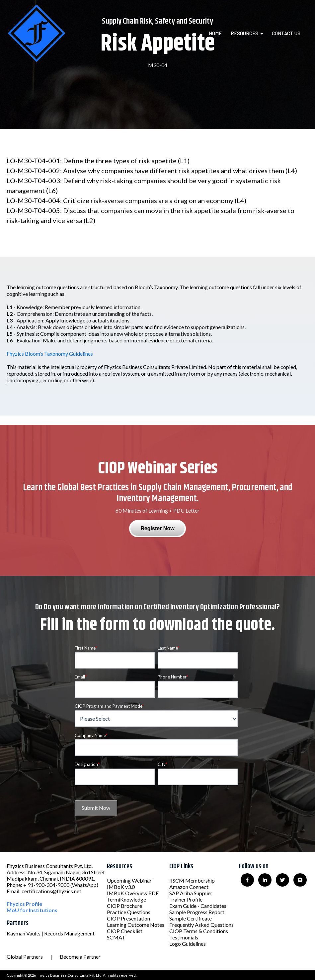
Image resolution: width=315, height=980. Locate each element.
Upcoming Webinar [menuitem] (129, 880)
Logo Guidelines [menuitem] (188, 944)
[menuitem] (219, 33)
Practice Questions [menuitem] (129, 912)
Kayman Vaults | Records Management (51, 933)
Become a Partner (80, 957)
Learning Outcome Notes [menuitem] (136, 925)
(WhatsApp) (84, 885)
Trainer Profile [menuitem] (186, 899)
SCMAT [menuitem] (116, 937)
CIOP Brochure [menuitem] (124, 906)
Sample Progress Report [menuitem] (197, 912)
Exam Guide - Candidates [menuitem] (198, 906)
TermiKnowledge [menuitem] (126, 899)
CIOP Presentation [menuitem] (128, 918)
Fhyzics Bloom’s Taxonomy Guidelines (50, 354)
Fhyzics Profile (24, 904)
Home (215, 33)
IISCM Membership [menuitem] (192, 880)
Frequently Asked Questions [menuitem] (201, 925)
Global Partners (25, 957)
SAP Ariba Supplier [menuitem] (191, 893)
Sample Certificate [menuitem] (191, 918)
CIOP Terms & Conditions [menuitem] (199, 931)
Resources (244, 33)
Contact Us (286, 33)
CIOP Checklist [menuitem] (125, 931)
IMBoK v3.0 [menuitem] (121, 887)
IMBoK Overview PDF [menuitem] (133, 893)
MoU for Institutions (32, 910)
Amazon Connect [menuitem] (189, 887)
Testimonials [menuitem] (184, 937)
